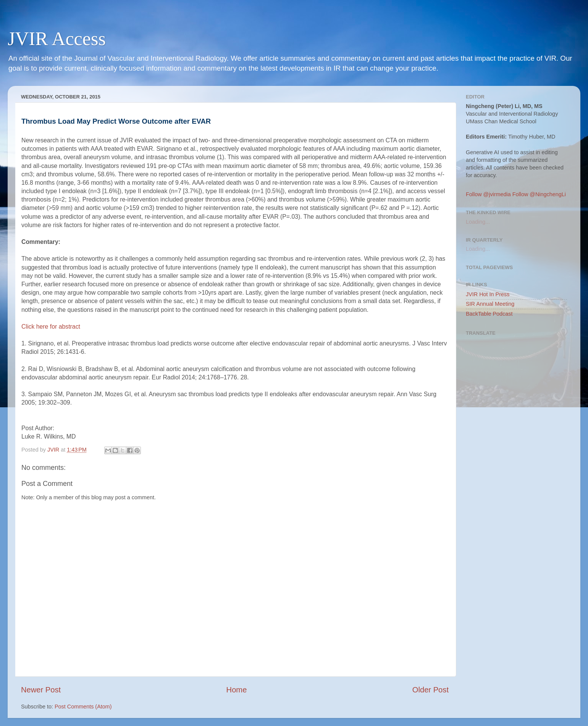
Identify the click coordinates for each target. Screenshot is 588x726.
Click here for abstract (51, 327)
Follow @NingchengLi (539, 194)
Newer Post (41, 690)
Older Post (430, 690)
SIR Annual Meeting (490, 304)
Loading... (478, 222)
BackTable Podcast (489, 314)
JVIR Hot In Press (488, 294)
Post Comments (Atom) (83, 707)
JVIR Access (57, 39)
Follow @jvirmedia (488, 194)
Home (237, 690)
